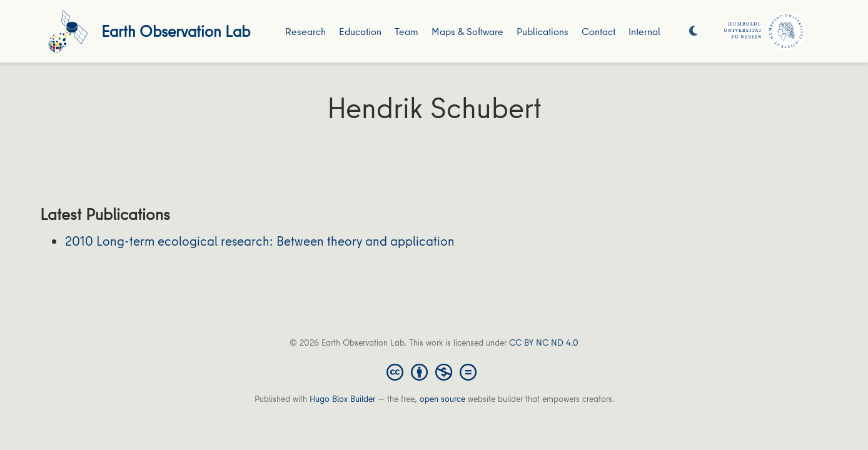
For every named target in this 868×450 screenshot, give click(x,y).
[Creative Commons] (434, 371)
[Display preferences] (694, 32)
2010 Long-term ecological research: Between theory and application (260, 241)
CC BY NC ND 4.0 (544, 342)
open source (442, 399)
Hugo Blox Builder (342, 399)
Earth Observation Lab (176, 31)
